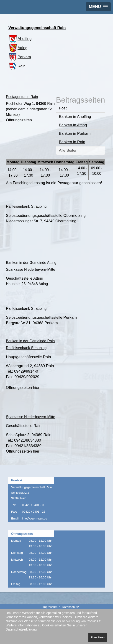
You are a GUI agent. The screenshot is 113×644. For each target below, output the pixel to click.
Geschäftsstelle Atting (24, 278)
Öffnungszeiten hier (23, 388)
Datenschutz (70, 607)
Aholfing (20, 39)
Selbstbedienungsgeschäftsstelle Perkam (41, 317)
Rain (17, 66)
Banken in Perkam (75, 134)
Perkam (20, 57)
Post (63, 108)
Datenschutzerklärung (21, 629)
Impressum (50, 607)
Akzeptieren (98, 637)
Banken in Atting (73, 125)
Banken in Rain (72, 142)
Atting (18, 48)
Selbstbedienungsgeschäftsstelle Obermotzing (46, 216)
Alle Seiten (68, 150)
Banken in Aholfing (75, 117)
